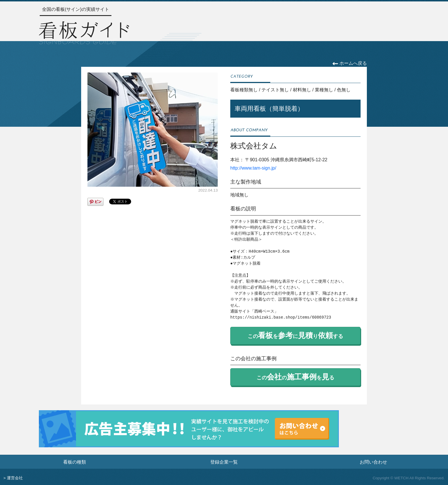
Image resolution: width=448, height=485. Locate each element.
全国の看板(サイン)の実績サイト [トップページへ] (76, 9)
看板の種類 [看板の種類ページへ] (75, 462)
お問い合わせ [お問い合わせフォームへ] (373, 462)
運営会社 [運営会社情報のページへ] (15, 478)
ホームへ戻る (350, 63)
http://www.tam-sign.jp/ (253, 168)
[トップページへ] (84, 32)
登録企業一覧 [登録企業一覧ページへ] (224, 462)
